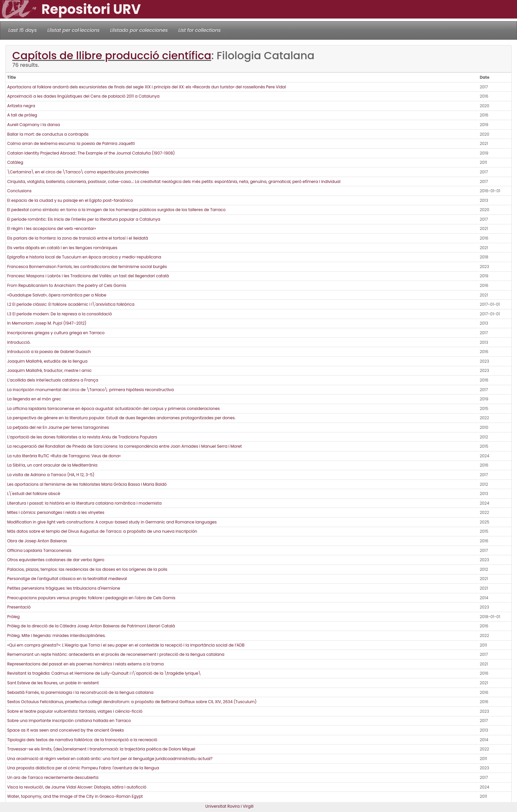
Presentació (19, 607)
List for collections (199, 30)
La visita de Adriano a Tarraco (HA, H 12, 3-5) (51, 475)
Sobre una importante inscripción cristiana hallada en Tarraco (69, 721)
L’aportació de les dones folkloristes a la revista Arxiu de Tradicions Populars (82, 437)
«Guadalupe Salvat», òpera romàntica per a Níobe (57, 295)
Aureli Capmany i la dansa (34, 125)
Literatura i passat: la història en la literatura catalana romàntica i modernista (84, 503)
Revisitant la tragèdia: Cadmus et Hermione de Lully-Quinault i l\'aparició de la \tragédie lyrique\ (104, 673)
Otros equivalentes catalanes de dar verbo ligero (56, 560)
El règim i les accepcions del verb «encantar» (52, 228)
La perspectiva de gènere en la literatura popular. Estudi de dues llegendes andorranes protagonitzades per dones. (121, 418)
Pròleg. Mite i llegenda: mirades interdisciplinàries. (56, 635)
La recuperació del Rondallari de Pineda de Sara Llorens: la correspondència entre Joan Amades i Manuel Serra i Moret (125, 446)
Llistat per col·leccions (74, 30)
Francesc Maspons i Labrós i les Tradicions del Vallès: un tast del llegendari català (88, 276)
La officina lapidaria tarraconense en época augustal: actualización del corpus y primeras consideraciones (114, 408)
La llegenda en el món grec (34, 399)
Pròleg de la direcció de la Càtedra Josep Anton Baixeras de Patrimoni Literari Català (91, 626)
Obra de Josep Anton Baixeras (37, 541)
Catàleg (15, 162)
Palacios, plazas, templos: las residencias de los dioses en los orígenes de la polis (87, 569)
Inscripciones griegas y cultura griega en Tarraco (56, 333)
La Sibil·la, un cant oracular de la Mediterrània (52, 465)
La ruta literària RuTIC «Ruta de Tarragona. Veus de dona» (64, 456)
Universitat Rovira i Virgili (230, 806)
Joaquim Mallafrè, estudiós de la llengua (47, 361)
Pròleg (14, 617)
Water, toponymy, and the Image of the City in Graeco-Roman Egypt (75, 796)
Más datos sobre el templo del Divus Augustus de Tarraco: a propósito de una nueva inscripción (102, 531)
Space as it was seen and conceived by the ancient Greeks (66, 730)
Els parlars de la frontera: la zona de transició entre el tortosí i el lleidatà (78, 238)
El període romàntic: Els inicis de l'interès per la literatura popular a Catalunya (84, 219)
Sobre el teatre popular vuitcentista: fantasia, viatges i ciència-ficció (75, 711)
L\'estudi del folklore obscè (34, 494)
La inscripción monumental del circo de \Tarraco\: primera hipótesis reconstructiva (91, 390)
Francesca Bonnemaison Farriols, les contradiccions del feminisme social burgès (87, 267)
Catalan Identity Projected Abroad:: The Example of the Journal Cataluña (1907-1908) (91, 153)
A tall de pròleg (22, 115)
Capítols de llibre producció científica (112, 55)
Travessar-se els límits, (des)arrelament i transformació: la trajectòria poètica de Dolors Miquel (101, 749)
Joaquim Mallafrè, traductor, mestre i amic (50, 370)
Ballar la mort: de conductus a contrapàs (48, 134)
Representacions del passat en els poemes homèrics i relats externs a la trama (85, 664)
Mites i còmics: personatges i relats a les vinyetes (56, 512)
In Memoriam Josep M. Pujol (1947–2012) (47, 323)
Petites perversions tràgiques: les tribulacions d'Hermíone (64, 588)
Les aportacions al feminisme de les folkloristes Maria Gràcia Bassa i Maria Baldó (87, 484)
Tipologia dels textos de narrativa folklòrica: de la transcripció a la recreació (82, 740)
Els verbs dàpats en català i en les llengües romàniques (62, 248)
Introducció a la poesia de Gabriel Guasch (49, 352)
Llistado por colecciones (139, 30)
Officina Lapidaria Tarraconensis (39, 550)
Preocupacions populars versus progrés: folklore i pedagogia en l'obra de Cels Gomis (91, 598)
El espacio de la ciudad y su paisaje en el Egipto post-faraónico (70, 200)
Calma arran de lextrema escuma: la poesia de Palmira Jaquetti (71, 143)
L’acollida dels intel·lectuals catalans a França (53, 380)
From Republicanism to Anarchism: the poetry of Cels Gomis (67, 285)
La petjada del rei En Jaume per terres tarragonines (58, 427)
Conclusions (19, 191)
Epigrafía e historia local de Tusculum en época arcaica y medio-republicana (84, 257)
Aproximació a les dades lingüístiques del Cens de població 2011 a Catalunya (83, 96)
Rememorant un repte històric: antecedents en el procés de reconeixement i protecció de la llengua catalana (116, 654)
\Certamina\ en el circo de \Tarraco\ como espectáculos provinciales (78, 172)
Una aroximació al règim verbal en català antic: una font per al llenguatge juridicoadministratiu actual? (110, 759)
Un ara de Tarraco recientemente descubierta (53, 777)
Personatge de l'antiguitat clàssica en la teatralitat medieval (67, 579)
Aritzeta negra (21, 106)
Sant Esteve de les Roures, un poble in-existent (53, 683)
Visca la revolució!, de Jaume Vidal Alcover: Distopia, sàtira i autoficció (77, 787)
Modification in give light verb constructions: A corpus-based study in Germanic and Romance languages (112, 522)
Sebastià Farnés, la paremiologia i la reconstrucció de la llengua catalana (80, 692)
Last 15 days (23, 30)
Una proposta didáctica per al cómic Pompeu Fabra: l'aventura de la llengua (83, 768)
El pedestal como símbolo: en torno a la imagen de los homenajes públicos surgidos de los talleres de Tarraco (116, 210)
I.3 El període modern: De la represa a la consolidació (60, 314)
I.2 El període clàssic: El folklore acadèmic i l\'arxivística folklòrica (71, 304)
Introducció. (19, 342)
